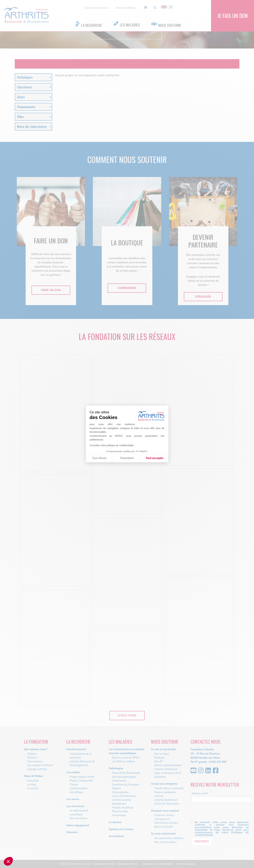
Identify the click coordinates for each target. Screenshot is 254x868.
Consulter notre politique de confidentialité (112, 445)
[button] (8, 861)
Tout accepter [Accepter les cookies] (155, 458)
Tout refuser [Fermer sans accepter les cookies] (99, 458)
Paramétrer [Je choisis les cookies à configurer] (127, 458)
